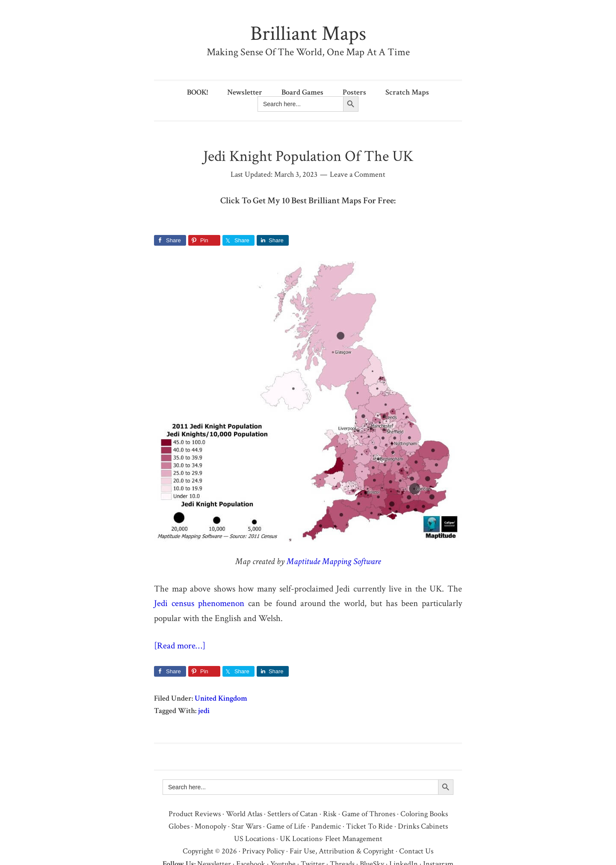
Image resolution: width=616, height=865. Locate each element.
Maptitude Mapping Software (334, 561)
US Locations (254, 839)
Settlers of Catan (293, 814)
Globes (179, 826)
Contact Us (416, 851)
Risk (330, 814)
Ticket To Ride (369, 826)
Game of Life (286, 826)
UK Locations (301, 839)
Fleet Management (354, 839)
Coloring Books (424, 814)
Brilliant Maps (308, 34)
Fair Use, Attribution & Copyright (342, 851)
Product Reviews (195, 814)
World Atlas (244, 814)
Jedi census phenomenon (199, 603)
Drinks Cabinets (423, 826)
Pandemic (326, 826)
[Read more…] (180, 646)
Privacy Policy (263, 851)
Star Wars (246, 826)
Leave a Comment (358, 174)
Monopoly (210, 826)
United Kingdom (221, 698)
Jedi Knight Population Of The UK (308, 156)
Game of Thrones (369, 814)
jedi (204, 711)
